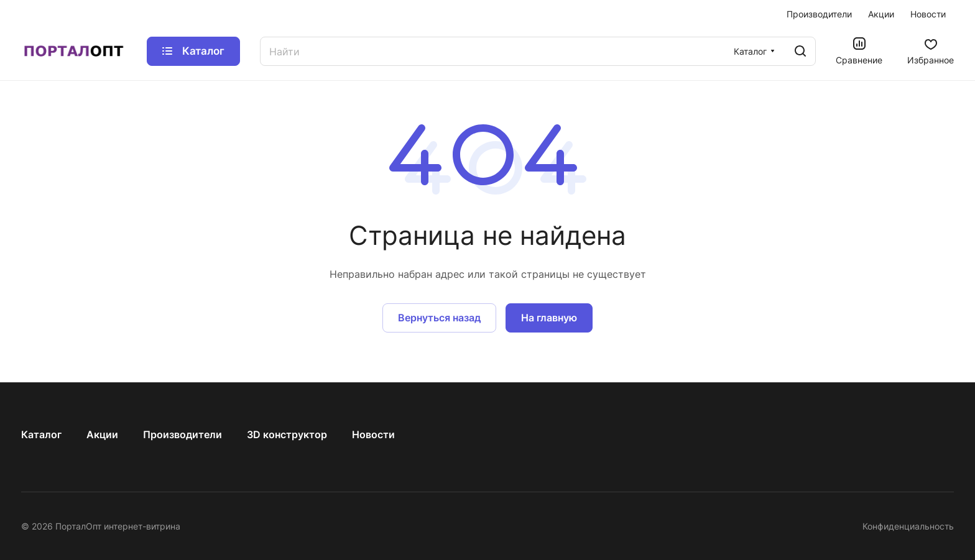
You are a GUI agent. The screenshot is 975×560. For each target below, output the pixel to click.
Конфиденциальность (908, 526)
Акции (102, 434)
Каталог (41, 434)
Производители (183, 434)
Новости (373, 434)
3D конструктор (287, 434)
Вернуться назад (439, 318)
